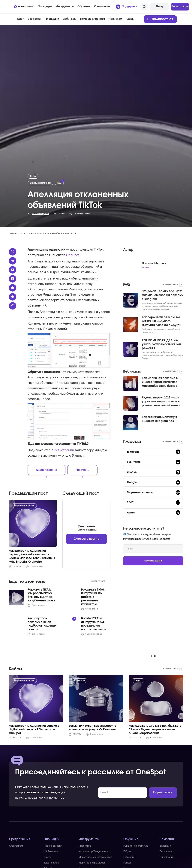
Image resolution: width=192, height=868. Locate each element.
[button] (45, 7)
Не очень (82, 470)
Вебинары (70, 19)
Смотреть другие (86, 539)
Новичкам (115, 19)
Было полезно (46, 470)
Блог (21, 19)
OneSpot (72, 255)
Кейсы (130, 19)
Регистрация (64, 450)
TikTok (33, 176)
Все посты (34, 19)
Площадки (52, 19)
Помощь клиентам (92, 19)
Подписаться (162, 19)
